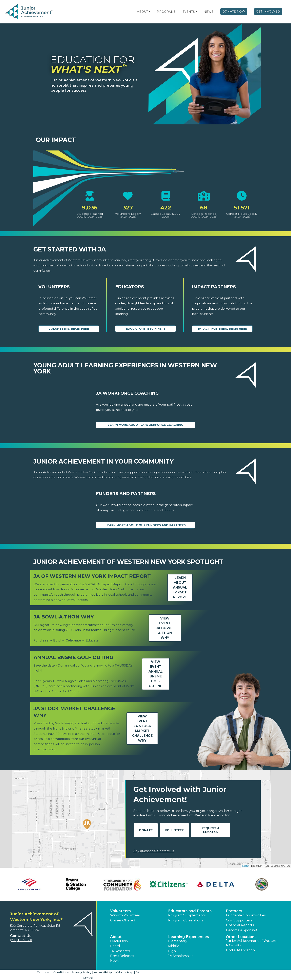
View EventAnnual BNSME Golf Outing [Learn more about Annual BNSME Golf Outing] (156, 674)
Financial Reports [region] (240, 925)
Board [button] (115, 946)
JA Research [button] (120, 951)
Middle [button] (174, 946)
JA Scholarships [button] (181, 956)
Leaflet (246, 866)
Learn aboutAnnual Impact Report (180, 587)
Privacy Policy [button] (81, 972)
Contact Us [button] (21, 936)
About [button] (116, 937)
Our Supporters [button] (239, 920)
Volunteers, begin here (69, 329)
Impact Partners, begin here (222, 329)
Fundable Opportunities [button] (246, 915)
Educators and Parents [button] (190, 911)
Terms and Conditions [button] (53, 972)
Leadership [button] (119, 941)
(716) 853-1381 (21, 940)
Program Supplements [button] (187, 915)
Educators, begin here (146, 329)
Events (189, 12)
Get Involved (268, 12)
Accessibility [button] (103, 972)
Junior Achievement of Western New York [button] (252, 943)
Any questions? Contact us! (154, 851)
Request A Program (211, 830)
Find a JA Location (240, 950)
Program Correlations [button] (186, 920)
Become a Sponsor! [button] (241, 930)
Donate (146, 830)
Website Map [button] (124, 972)
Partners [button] (234, 911)
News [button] (115, 961)
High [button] (172, 951)
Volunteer (174, 830)
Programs (166, 12)
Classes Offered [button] (123, 920)
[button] (150, 12)
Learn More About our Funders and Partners (146, 525)
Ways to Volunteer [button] (125, 915)
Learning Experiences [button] (189, 937)
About (143, 12)
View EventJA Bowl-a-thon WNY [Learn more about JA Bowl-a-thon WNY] (165, 628)
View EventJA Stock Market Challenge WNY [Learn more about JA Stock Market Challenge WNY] (142, 728)
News (209, 12)
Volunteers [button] (120, 911)
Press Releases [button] (122, 956)
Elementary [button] (178, 941)
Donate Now (234, 12)
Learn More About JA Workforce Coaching (145, 425)
